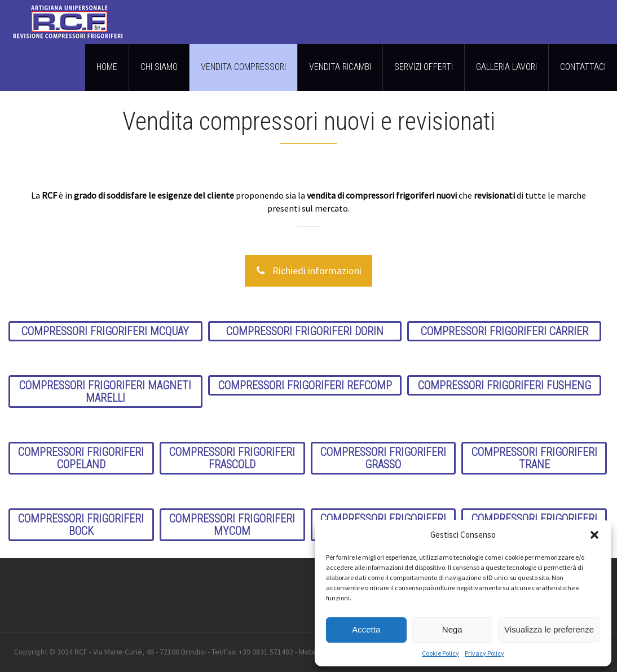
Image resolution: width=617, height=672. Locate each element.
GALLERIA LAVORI (506, 67)
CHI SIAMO (159, 67)
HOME (107, 67)
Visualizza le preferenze (549, 629)
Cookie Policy (440, 653)
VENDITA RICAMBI (340, 67)
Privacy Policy (484, 653)
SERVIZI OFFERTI (424, 67)
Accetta (366, 629)
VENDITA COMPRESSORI (243, 67)
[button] (594, 535)
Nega (452, 629)
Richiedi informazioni (308, 271)
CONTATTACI (583, 67)
